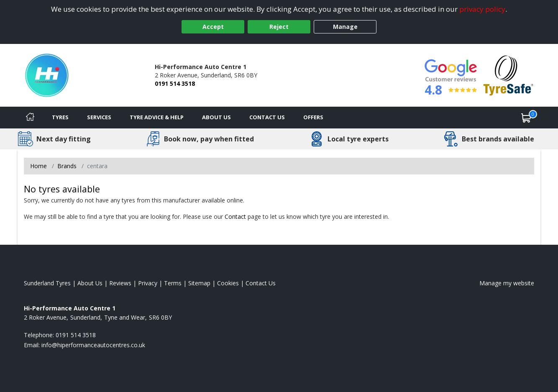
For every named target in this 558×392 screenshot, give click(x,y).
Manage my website (507, 283)
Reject (279, 27)
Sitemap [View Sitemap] (199, 283)
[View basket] (526, 118)
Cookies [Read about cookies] (228, 283)
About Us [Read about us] (90, 283)
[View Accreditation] (508, 75)
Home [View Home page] (38, 166)
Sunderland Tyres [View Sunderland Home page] (47, 283)
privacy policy (482, 9)
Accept (213, 27)
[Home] (30, 118)
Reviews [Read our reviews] (120, 283)
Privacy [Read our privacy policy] (148, 283)
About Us (216, 117)
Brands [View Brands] (67, 166)
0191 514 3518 (175, 83)
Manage (345, 27)
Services (99, 117)
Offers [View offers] (313, 117)
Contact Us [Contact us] (267, 117)
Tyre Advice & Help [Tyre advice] (157, 117)
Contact (235, 216)
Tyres (60, 117)
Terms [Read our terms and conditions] (173, 283)
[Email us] (93, 345)
